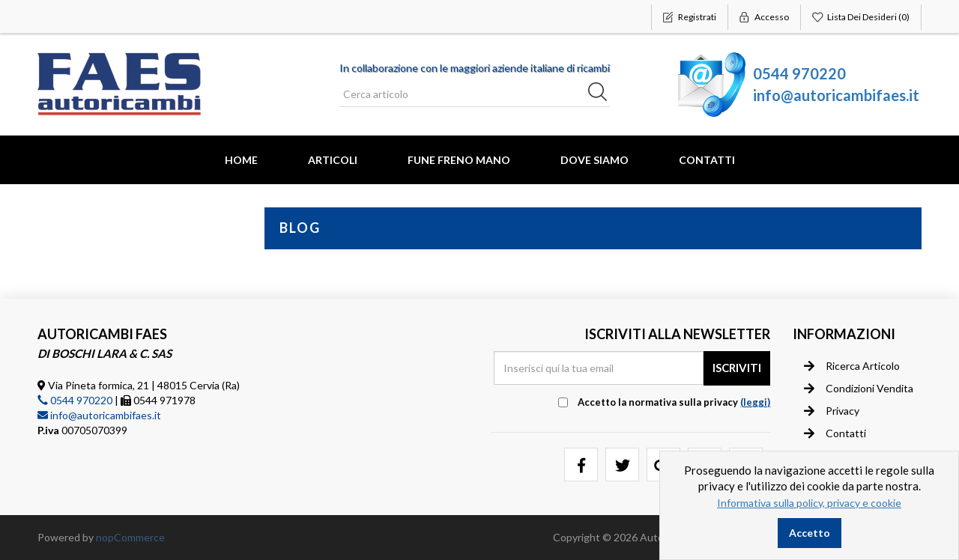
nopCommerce (130, 537)
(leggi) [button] (755, 402)
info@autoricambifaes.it (836, 95)
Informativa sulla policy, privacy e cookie (809, 503)
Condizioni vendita (859, 389)
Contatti (707, 160)
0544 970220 (799, 73)
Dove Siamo (595, 160)
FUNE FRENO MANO (459, 160)
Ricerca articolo (852, 366)
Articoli (333, 160)
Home (241, 160)
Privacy (832, 411)
